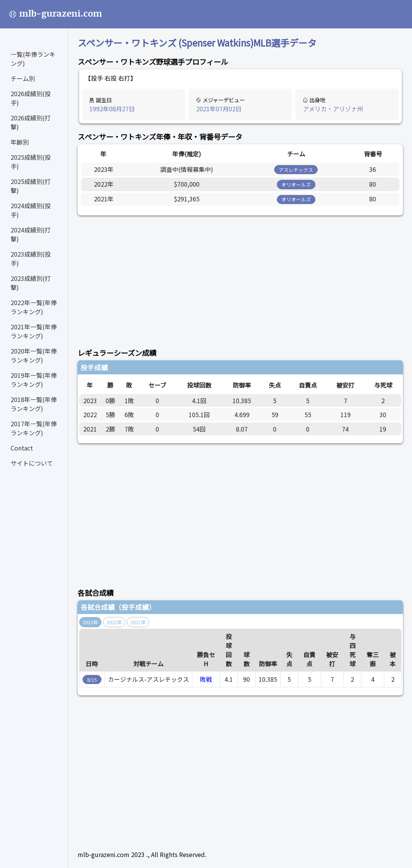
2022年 (114, 622)
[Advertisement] (240, 277)
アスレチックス (296, 170)
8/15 (92, 680)
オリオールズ (296, 185)
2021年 (138, 622)
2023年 (90, 622)
